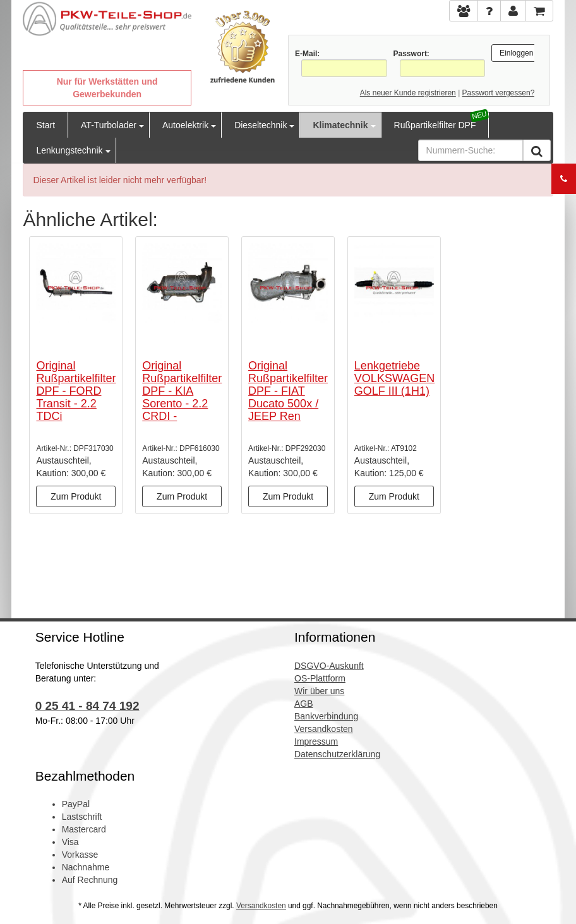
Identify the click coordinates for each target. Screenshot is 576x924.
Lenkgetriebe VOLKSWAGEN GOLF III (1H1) (394, 378)
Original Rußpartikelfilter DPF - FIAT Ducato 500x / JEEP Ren (288, 391)
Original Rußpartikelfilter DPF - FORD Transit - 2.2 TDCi (76, 391)
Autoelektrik (185, 125)
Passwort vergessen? (499, 93)
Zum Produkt (76, 496)
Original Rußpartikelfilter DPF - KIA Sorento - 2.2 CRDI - (182, 391)
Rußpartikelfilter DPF (435, 125)
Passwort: (411, 54)
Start (45, 125)
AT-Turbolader (109, 125)
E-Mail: (307, 54)
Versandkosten (261, 906)
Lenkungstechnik (69, 150)
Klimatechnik (340, 125)
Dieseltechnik (261, 125)
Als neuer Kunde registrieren (408, 93)
